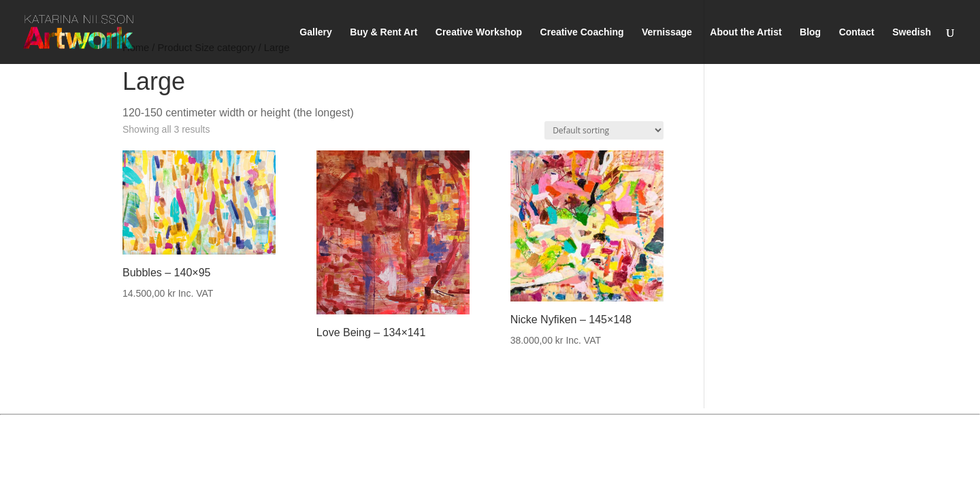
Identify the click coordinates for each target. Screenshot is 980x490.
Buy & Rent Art (383, 32)
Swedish (912, 32)
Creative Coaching (582, 32)
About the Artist (746, 32)
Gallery (315, 32)
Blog (810, 32)
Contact (857, 32)
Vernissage (667, 32)
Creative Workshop (479, 32)
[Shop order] (604, 130)
